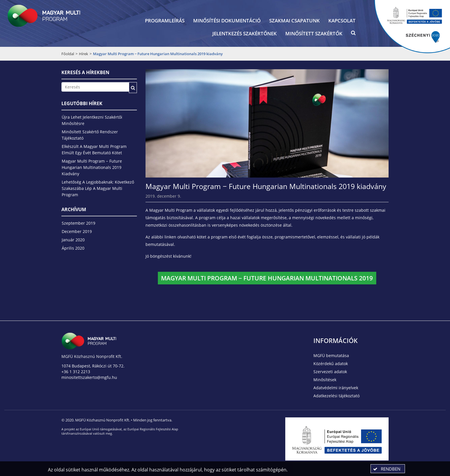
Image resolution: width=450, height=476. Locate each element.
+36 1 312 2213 (76, 372)
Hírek (84, 54)
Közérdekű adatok (331, 364)
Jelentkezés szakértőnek (245, 33)
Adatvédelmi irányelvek (336, 388)
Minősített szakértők (314, 33)
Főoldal (68, 54)
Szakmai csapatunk (294, 21)
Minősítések (325, 380)
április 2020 (73, 248)
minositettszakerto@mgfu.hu (89, 377)
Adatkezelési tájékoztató (336, 396)
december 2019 (77, 231)
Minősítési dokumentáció (227, 21)
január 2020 (73, 240)
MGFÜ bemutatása (331, 355)
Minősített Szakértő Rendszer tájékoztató (90, 135)
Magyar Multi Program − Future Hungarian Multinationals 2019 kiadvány (92, 167)
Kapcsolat (342, 21)
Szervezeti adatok (330, 372)
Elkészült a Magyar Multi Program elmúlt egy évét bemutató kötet (94, 150)
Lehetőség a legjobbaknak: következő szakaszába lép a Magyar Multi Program (98, 188)
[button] (353, 34)
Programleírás (165, 21)
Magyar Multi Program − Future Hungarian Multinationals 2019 (267, 278)
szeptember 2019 (78, 223)
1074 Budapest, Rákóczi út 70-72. (93, 366)
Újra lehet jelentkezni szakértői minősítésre (92, 120)
